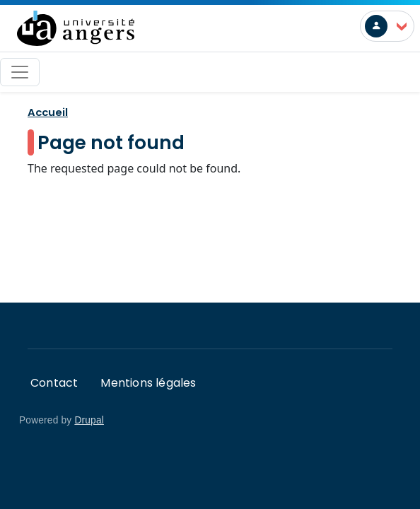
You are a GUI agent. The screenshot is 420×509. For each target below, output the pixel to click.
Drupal (89, 420)
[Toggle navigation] (20, 72)
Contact (54, 383)
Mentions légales (148, 383)
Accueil (48, 112)
